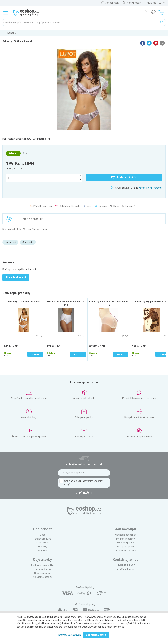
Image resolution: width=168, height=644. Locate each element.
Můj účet (151, 3)
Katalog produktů (42, 539)
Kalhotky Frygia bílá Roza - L (152, 302)
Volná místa (42, 543)
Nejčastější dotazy (42, 577)
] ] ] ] (162, 3)
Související (28, 242)
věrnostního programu (150, 188)
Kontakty (42, 547)
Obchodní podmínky (126, 535)
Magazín (42, 551)
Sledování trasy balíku (42, 565)
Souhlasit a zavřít (96, 635)
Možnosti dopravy (126, 539)
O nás (42, 535)
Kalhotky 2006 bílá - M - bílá (24, 302)
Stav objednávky (42, 569)
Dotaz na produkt (32, 219)
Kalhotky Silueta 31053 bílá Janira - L (109, 303)
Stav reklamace (42, 573)
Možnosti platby (126, 543)
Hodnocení (10, 242)
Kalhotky (12, 33)
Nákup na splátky (126, 547)
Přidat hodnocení (16, 277)
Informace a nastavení (70, 635)
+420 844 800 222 (126, 565)
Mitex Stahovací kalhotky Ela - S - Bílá (66, 303)
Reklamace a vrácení (126, 551)
